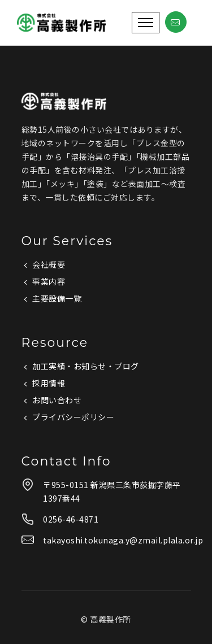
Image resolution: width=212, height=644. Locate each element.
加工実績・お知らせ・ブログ (86, 366)
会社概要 (49, 264)
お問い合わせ (57, 400)
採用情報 (49, 383)
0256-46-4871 (71, 519)
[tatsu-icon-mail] (176, 23)
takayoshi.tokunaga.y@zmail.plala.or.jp (123, 540)
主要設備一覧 (57, 298)
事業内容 (49, 281)
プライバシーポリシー (73, 417)
